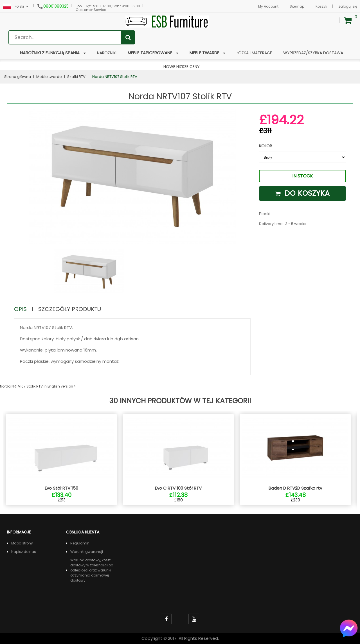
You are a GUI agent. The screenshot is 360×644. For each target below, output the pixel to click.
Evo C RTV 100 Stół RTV (178, 488)
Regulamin (80, 543)
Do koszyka (303, 193)
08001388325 (56, 6)
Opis (20, 309)
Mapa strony (22, 543)
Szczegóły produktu (70, 309)
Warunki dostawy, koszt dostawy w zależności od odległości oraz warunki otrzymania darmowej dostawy (92, 570)
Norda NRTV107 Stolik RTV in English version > (38, 386)
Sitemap (297, 6)
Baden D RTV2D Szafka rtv (295, 488)
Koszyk (321, 6)
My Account (268, 6)
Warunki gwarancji (87, 552)
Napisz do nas (24, 552)
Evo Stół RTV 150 (61, 488)
